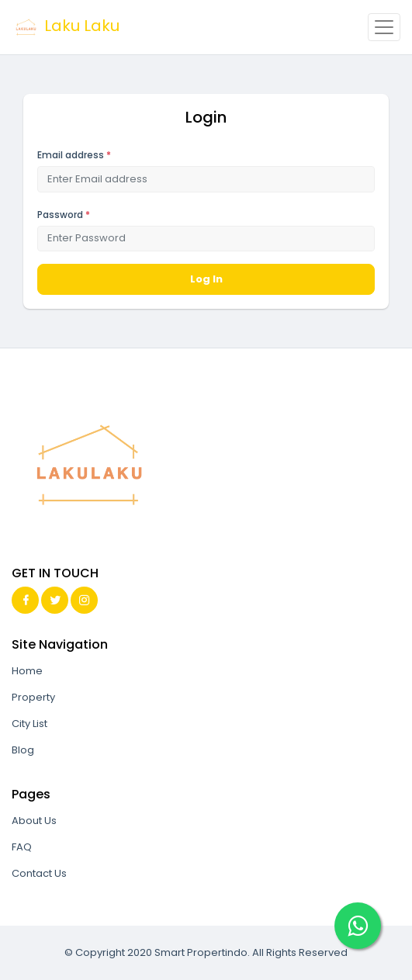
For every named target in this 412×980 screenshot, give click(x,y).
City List (29, 724)
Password (64, 215)
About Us (34, 821)
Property (33, 697)
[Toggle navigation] (384, 27)
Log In (206, 279)
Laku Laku (66, 27)
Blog (23, 750)
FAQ (22, 847)
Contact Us (39, 873)
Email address (74, 155)
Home (27, 671)
